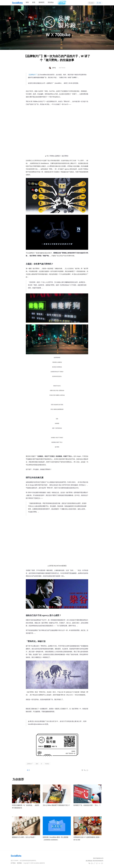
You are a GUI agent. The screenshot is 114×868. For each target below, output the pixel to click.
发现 (34, 2)
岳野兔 (54, 68)
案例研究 (42, 2)
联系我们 (20, 863)
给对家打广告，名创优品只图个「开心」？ (87, 805)
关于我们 (13, 863)
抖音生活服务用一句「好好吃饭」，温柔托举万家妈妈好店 (26, 807)
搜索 (92, 3)
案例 (37, 764)
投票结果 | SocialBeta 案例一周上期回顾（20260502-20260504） (55, 839)
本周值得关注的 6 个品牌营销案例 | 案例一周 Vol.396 (87, 839)
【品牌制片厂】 (33, 75)
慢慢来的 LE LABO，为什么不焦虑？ (24, 837)
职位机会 (51, 2)
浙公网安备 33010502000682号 (95, 861)
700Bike (47, 764)
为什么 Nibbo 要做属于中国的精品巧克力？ (56, 805)
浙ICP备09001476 (98, 858)
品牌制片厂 (30, 764)
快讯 (27, 2)
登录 (100, 3)
